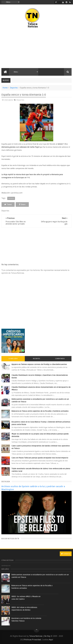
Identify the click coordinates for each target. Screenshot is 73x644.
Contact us (66, 554)
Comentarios (60, 359)
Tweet (8, 204)
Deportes (14, 88)
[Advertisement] (21, 48)
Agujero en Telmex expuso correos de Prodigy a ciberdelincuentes (39, 364)
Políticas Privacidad (33, 640)
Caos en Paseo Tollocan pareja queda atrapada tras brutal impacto (40, 458)
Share (22, 204)
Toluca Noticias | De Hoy (40, 636)
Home (5, 88)
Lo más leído (13, 359)
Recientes (36, 359)
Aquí (51, 640)
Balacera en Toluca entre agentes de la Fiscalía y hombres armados (40, 411)
